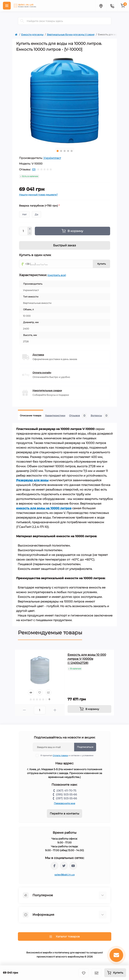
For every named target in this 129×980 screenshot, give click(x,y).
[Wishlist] (40, 692)
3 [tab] (65, 151)
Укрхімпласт (52, 158)
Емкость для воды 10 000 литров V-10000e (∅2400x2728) (87, 659)
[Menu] (7, 6)
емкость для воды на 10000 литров (44, 508)
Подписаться (85, 747)
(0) (34, 169)
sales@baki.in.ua (64, 875)
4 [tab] (68, 151)
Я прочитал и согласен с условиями (67, 755)
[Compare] (48, 692)
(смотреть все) (57, 275)
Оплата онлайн (42, 373)
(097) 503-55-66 (66, 798)
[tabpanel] (65, 101)
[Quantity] (23, 231)
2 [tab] (61, 151)
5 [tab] (72, 151)
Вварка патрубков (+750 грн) (39, 206)
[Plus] (30, 229)
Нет (24, 214)
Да (36, 214)
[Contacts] (112, 6)
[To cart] (89, 709)
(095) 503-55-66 (66, 794)
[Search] (22, 21)
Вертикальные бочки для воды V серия (71, 34)
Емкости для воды (32, 34)
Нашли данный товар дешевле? (38, 195)
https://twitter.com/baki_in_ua (64, 866)
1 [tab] (58, 151)
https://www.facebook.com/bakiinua (54, 866)
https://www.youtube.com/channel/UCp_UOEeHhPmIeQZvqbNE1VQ (73, 866)
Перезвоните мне (64, 803)
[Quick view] (31, 692)
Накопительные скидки (47, 390)
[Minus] (30, 233)
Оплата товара (60, 755)
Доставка (38, 355)
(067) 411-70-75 (66, 791)
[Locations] (101, 6)
